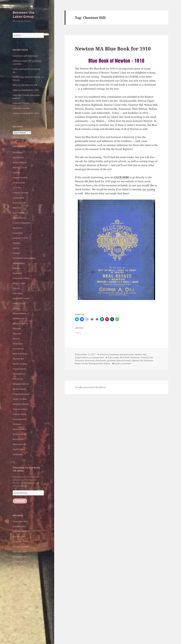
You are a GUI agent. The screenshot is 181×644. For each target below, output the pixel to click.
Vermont (17, 424)
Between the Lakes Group (24, 14)
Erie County (18, 213)
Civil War (17, 188)
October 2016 (19, 592)
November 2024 (20, 521)
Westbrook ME (20, 434)
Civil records (19, 183)
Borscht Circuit (20, 167)
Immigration (19, 263)
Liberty (16, 288)
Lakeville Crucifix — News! (26, 103)
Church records (20, 178)
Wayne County (20, 429)
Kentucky (17, 273)
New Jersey (18, 349)
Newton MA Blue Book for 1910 (113, 49)
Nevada (16, 339)
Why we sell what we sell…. (26, 85)
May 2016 (17, 607)
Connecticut (18, 198)
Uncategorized (20, 419)
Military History (20, 324)
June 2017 (17, 572)
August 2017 (19, 567)
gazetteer (111, 361)
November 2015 (20, 632)
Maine (16, 308)
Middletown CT (20, 318)
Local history (19, 303)
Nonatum (149, 361)
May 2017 (17, 577)
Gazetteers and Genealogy (25, 56)
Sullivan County (20, 409)
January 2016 (19, 622)
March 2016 (18, 617)
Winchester (18, 439)
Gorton (16, 248)
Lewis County (19, 283)
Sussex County (20, 414)
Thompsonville (95, 364)
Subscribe (20, 501)
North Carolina (20, 364)
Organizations (19, 369)
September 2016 (21, 597)
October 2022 (19, 526)
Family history (20, 218)
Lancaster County (21, 278)
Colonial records (21, 193)
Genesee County (20, 238)
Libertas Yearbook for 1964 (26, 113)
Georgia (16, 243)
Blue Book (125, 357)
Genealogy (18, 233)
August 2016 (19, 602)
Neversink (18, 344)
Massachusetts (20, 313)
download (89, 361)
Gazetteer (17, 228)
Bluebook (135, 357)
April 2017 (18, 582)
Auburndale (113, 357)
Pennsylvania (19, 374)
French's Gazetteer (22, 223)
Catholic (17, 173)
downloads (101, 361)
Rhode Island (19, 389)
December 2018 (20, 542)
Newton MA (18, 359)
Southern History (21, 404)
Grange (16, 253)
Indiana (16, 268)
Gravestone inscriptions (24, 258)
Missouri (17, 334)
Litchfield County (21, 298)
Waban (107, 364)
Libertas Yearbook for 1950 (26, 90)
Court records (19, 203)
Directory (17, 208)
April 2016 (18, 612)
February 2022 (20, 532)
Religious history (21, 384)
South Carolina (20, 399)
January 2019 (19, 537)
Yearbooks (18, 454)
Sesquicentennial (21, 394)
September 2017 (21, 562)
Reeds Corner (81, 364)
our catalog (149, 189)
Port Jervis (18, 379)
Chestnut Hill (147, 357)
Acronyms (18, 152)
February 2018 (20, 552)
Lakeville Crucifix (21, 108)
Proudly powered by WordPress (90, 387)
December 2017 (20, 557)
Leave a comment (123, 364)
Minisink (17, 329)
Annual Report (20, 162)
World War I (19, 449)
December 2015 (20, 627)
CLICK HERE (122, 177)
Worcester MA (20, 444)
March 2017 (18, 587)
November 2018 (20, 547)
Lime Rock (18, 293)
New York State (20, 354)
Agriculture (18, 157)
